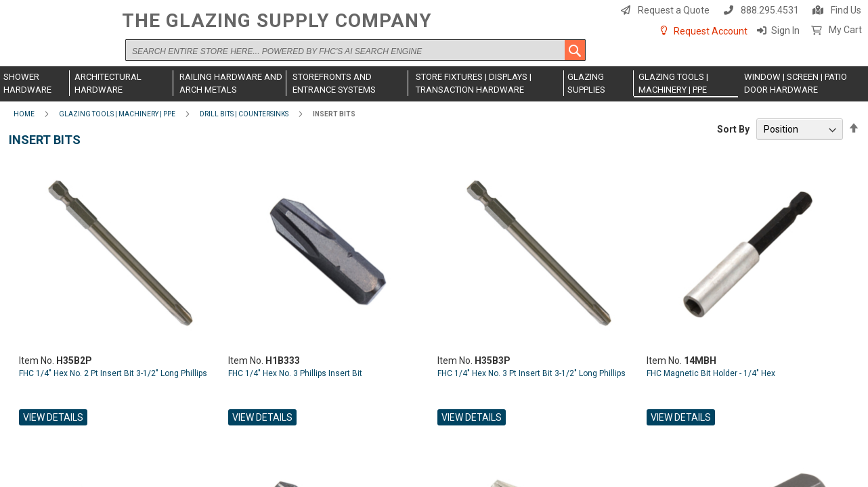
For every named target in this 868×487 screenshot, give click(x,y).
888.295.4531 (770, 10)
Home (24, 114)
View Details (53, 417)
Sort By (733, 129)
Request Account (711, 31)
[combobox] (355, 50)
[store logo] (58, 38)
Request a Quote (674, 10)
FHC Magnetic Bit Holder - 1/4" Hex (711, 373)
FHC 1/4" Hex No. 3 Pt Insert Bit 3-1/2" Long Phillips (531, 373)
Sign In (785, 30)
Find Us (846, 10)
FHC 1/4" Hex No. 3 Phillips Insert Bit (295, 373)
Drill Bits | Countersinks (244, 114)
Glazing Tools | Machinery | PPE (117, 114)
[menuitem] (35, 83)
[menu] (434, 84)
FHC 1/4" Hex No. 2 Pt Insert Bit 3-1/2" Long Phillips (113, 373)
